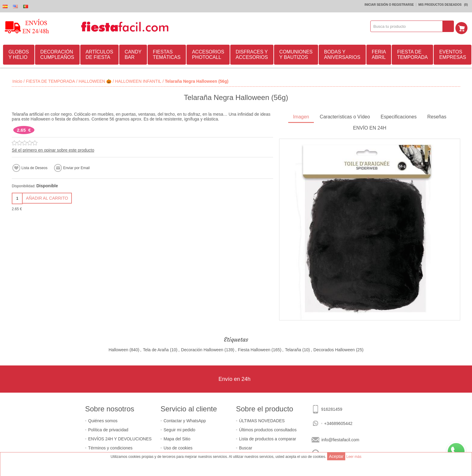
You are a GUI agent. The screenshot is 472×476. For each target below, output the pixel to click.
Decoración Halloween (202, 349)
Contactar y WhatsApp (185, 420)
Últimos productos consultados (268, 429)
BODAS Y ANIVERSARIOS (342, 54)
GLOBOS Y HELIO (19, 54)
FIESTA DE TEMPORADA (412, 54)
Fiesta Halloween (254, 349)
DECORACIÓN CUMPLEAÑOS (57, 54)
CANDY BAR (133, 54)
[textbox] (409, 26)
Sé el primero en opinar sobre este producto (53, 149)
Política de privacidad (108, 429)
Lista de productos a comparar (268, 438)
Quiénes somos (103, 420)
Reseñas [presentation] (437, 116)
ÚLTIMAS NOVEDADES (262, 420)
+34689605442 (338, 423)
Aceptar (336, 456)
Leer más (354, 457)
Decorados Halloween (334, 349)
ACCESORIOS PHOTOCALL (208, 54)
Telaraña (293, 349)
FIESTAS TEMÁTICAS (167, 54)
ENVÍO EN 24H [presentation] (370, 127)
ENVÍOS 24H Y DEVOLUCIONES (120, 438)
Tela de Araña (156, 349)
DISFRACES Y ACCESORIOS (252, 54)
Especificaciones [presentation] (399, 116)
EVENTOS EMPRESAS (453, 54)
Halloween (118, 349)
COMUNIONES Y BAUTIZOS (296, 54)
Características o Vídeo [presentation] (345, 116)
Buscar (246, 447)
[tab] (301, 116)
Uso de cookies (178, 447)
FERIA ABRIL (379, 54)
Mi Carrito (463, 26)
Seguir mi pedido (179, 429)
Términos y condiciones (110, 447)
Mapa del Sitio (177, 438)
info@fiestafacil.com (340, 439)
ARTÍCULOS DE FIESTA (99, 54)
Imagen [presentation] (301, 116)
